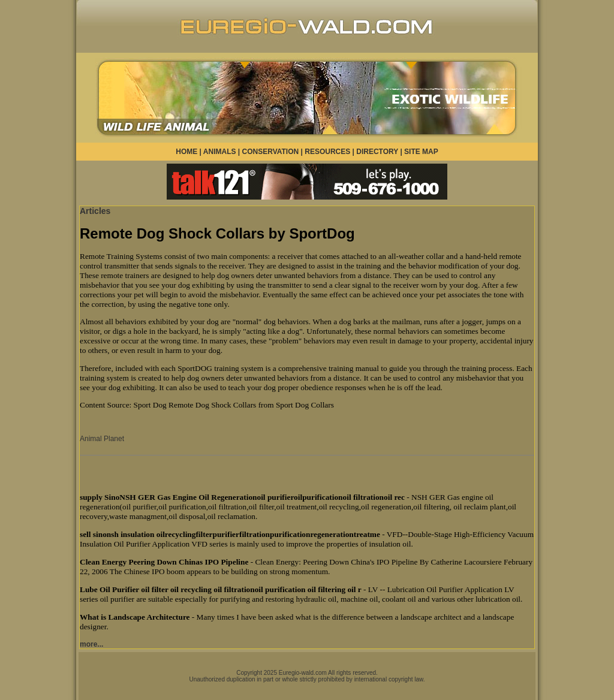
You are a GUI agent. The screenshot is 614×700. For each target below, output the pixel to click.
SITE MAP (421, 152)
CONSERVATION (271, 152)
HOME (186, 152)
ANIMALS (220, 152)
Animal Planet (102, 439)
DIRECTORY (377, 152)
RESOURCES (327, 152)
